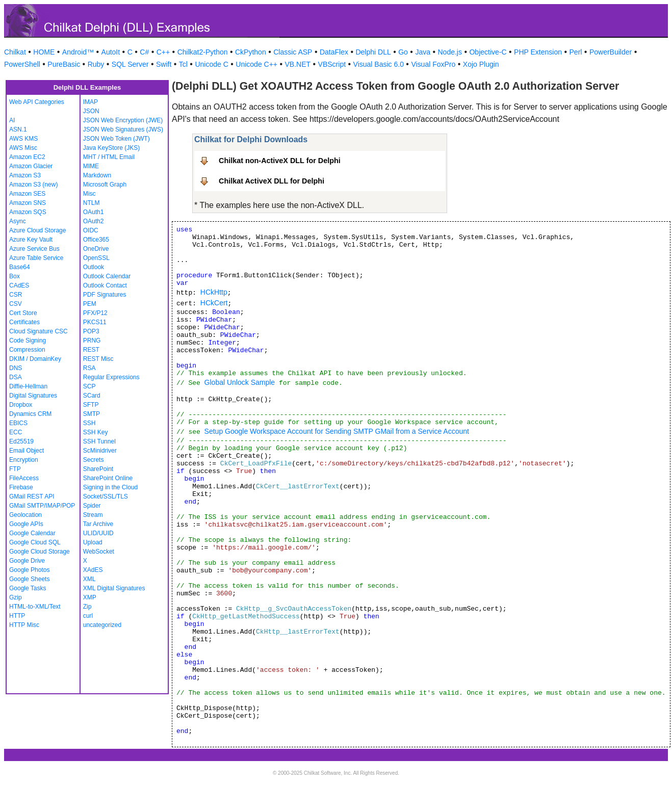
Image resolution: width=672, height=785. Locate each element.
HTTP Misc (24, 625)
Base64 (20, 267)
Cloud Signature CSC (38, 331)
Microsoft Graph (105, 185)
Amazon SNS (28, 203)
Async (18, 221)
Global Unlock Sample (240, 382)
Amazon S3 (25, 175)
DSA (16, 377)
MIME (91, 166)
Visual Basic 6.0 (379, 64)
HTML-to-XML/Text (35, 607)
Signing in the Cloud (110, 487)
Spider (92, 506)
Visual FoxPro (433, 64)
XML (89, 579)
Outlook (94, 267)
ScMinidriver (100, 451)
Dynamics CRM (30, 414)
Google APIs (26, 524)
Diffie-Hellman (28, 386)
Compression (27, 350)
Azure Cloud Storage (37, 230)
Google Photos (29, 570)
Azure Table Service (36, 258)
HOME (44, 52)
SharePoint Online (108, 478)
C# (144, 52)
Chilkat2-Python (203, 52)
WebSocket (99, 552)
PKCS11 (95, 322)
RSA (89, 368)
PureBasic (64, 64)
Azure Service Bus (34, 249)
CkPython (251, 52)
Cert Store (23, 313)
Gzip (16, 597)
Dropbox (21, 405)
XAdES (93, 570)
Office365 (96, 240)
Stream (93, 515)
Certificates (24, 322)
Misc (89, 194)
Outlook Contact (105, 285)
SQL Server (130, 64)
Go (403, 52)
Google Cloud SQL (35, 542)
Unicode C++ (256, 64)
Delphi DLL (373, 52)
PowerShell (22, 64)
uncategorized (102, 625)
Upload (93, 542)
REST (91, 350)
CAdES (19, 285)
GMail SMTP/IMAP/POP (42, 506)
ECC (16, 432)
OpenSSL (96, 258)
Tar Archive (98, 524)
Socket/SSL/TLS (106, 496)
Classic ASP (293, 52)
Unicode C (211, 64)
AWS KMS (23, 139)
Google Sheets (29, 579)
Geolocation (25, 515)
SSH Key (96, 432)
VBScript (332, 64)
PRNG (92, 341)
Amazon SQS (28, 212)
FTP (15, 469)
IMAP (91, 102)
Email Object (27, 451)
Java (423, 52)
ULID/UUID (98, 533)
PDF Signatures (105, 295)
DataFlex (334, 52)
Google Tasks (28, 588)
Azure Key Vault (31, 240)
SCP (89, 386)
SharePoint (98, 469)
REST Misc (98, 359)
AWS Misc (23, 148)
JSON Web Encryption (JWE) (123, 120)
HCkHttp (214, 292)
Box (15, 276)
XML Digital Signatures (114, 588)
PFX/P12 (95, 313)
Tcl (183, 64)
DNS (16, 368)
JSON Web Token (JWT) (117, 139)
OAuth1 (94, 212)
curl (88, 616)
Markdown (97, 175)
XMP (90, 597)
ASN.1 (18, 129)
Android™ (78, 52)
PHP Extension (538, 52)
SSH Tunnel (99, 441)
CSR (16, 295)
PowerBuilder (611, 52)
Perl (576, 52)
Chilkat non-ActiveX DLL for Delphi (280, 161)
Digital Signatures (33, 396)
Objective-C (488, 52)
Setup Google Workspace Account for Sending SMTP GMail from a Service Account (337, 431)
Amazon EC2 (27, 157)
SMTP (92, 414)
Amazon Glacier (31, 166)
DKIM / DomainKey (35, 359)
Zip (87, 607)
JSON (91, 111)
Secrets (94, 460)
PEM (90, 304)
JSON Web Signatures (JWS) (123, 129)
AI (12, 120)
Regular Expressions (111, 377)
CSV (16, 304)
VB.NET (298, 64)
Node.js (450, 52)
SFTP (91, 405)
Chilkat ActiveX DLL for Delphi (272, 181)
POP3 (91, 331)
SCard (92, 396)
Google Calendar (32, 533)
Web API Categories (37, 102)
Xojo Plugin (481, 64)
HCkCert (214, 303)
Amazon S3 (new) (33, 185)
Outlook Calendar (107, 276)
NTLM (92, 203)
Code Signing (28, 341)
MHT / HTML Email (109, 157)
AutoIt (111, 52)
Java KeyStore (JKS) (111, 148)
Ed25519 (21, 441)
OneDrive (96, 249)
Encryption (24, 460)
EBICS (18, 423)
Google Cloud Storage (40, 552)
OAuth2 (94, 221)
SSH (89, 423)
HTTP (17, 616)
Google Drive (27, 561)
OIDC (91, 230)
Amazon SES (27, 194)
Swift (164, 64)
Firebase (21, 487)
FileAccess (24, 478)
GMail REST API (32, 496)
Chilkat (15, 52)
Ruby (96, 64)
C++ (163, 52)
